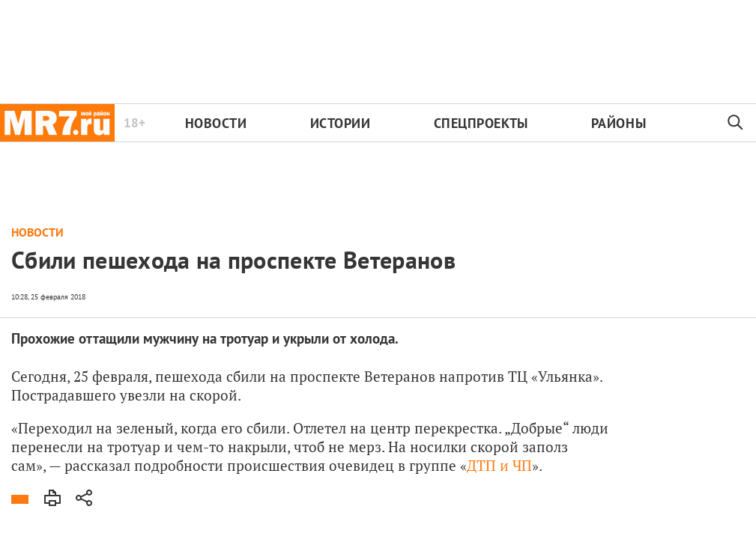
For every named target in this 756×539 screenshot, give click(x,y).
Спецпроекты (481, 123)
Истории (341, 123)
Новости (216, 123)
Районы (619, 123)
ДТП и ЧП (499, 465)
